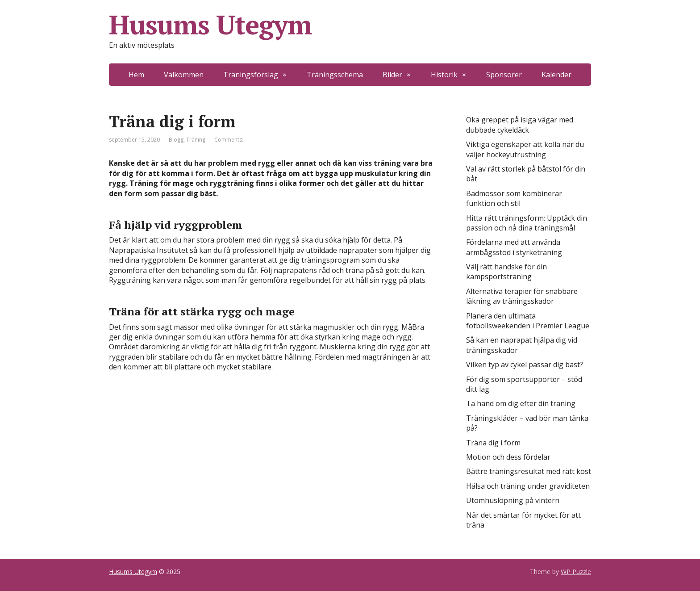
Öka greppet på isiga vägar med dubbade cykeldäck (520, 125)
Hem (136, 75)
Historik (444, 75)
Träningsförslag (251, 75)
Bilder (392, 75)
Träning (196, 140)
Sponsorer (504, 75)
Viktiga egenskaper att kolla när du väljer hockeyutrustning (525, 149)
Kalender (556, 75)
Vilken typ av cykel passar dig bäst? (525, 365)
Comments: (229, 140)
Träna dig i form (493, 443)
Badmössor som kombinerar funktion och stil (514, 198)
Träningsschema (335, 75)
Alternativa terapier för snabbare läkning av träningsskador (522, 296)
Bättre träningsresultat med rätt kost (529, 471)
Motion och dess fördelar (508, 457)
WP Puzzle (576, 572)
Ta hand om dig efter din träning (521, 403)
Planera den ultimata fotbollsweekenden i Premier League (528, 321)
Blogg (176, 140)
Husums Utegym (210, 25)
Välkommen (184, 75)
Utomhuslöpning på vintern (513, 500)
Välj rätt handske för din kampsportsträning (506, 272)
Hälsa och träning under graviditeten (528, 486)
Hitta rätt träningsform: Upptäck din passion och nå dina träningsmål (527, 223)
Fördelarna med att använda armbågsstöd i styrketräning (514, 247)
